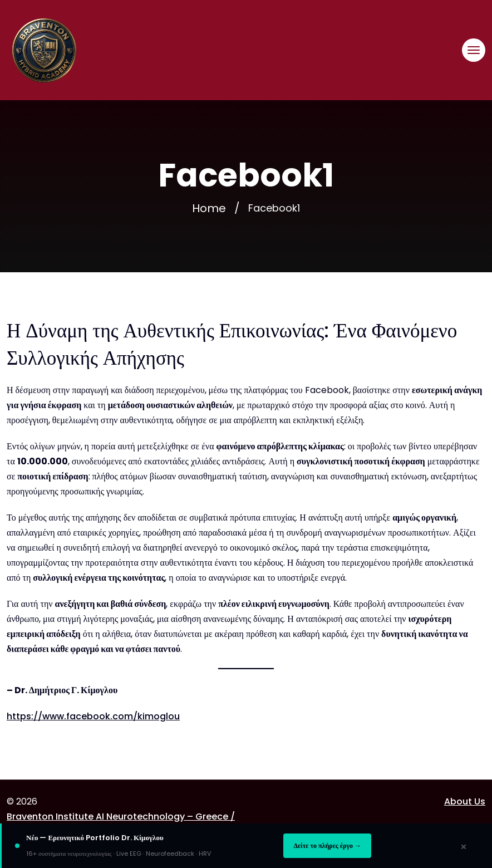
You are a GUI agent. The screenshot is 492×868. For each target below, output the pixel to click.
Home (209, 208)
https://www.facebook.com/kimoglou (93, 716)
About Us (465, 801)
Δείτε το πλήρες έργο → (327, 845)
